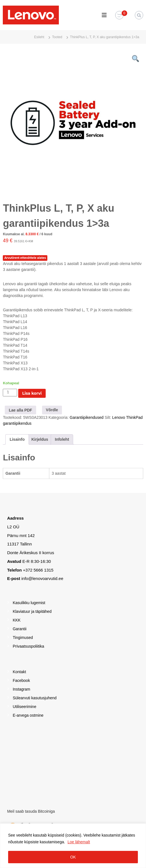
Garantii (19, 629)
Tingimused (23, 638)
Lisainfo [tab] (17, 439)
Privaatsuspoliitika (28, 646)
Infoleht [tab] (62, 439)
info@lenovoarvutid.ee (42, 578)
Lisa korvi (32, 393)
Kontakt (19, 672)
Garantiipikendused (87, 417)
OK (73, 857)
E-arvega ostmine (28, 715)
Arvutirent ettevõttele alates (25, 258)
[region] (73, 846)
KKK (17, 620)
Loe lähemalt (79, 842)
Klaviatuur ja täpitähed (32, 611)
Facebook (21, 680)
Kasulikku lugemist (29, 603)
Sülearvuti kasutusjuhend (34, 698)
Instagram (21, 689)
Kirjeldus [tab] (40, 439)
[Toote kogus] (10, 393)
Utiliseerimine (24, 707)
